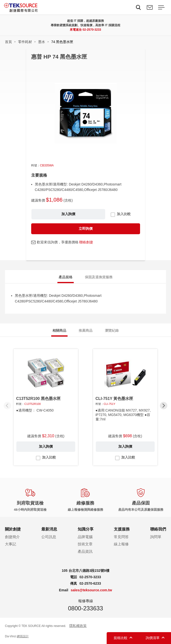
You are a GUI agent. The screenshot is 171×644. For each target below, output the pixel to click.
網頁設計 (23, 636)
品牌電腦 (85, 537)
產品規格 (66, 277)
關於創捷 (13, 529)
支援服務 (122, 529)
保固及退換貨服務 (99, 277)
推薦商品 (86, 330)
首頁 (8, 42)
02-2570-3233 (92, 30)
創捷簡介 (12, 537)
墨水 (42, 42)
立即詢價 (86, 229)
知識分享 (86, 529)
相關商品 (59, 330)
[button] (164, 406)
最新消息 (49, 529)
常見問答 (121, 537)
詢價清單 (153, 638)
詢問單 (156, 537)
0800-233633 (85, 608)
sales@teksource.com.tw (91, 590)
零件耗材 (25, 42)
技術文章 (85, 544)
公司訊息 (49, 537)
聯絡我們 (150, 7)
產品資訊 (85, 551)
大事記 (11, 544)
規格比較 (121, 638)
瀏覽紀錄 (112, 330)
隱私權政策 (78, 626)
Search (138, 7)
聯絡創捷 (86, 242)
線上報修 (121, 544)
